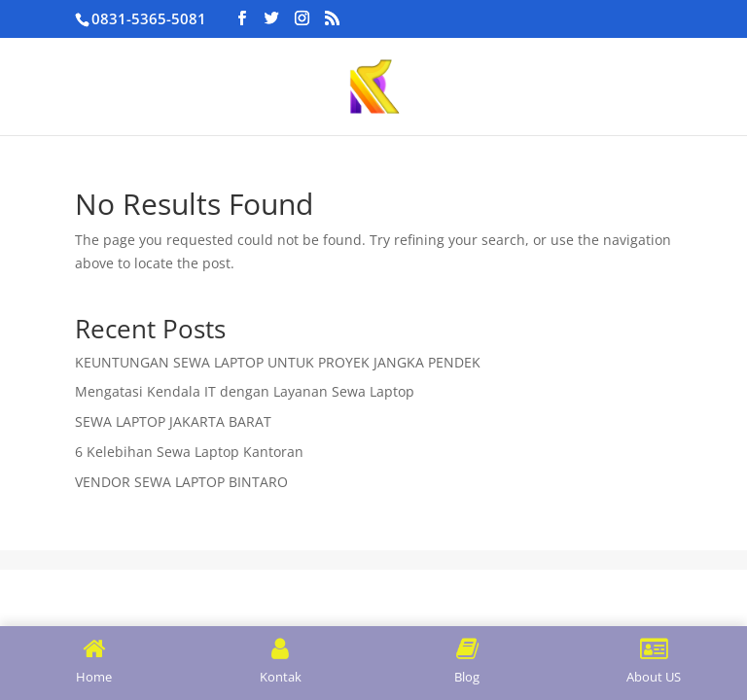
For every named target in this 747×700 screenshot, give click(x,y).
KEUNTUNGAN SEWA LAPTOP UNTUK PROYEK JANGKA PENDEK (278, 362)
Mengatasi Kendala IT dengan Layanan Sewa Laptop (245, 391)
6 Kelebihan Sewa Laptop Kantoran (189, 452)
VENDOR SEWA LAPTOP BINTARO (181, 482)
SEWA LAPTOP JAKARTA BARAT (173, 421)
